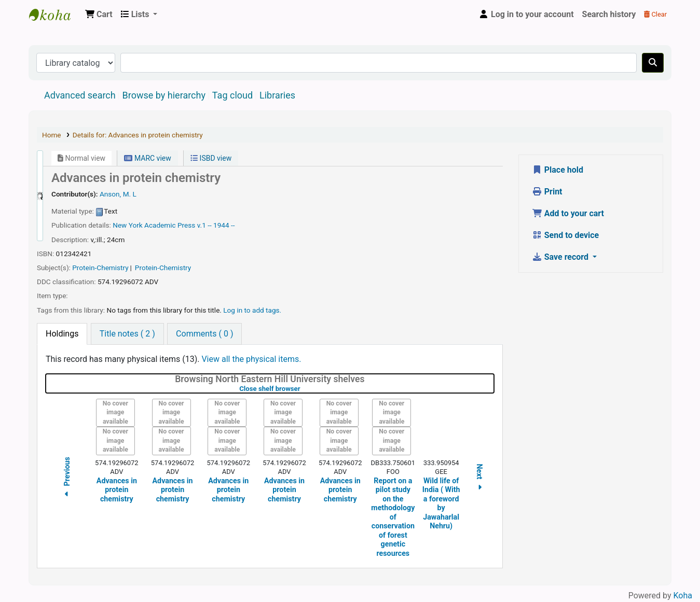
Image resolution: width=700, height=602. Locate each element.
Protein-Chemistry (100, 268)
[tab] (62, 334)
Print (547, 192)
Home (52, 135)
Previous (67, 478)
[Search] (653, 63)
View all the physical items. (251, 359)
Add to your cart (568, 213)
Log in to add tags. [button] (252, 310)
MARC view (147, 158)
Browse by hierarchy (164, 95)
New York (127, 225)
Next (479, 478)
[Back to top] (669, 570)
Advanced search (80, 95)
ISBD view (211, 158)
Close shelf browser (303, 389)
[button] (99, 15)
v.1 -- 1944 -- (216, 225)
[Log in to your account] (526, 15)
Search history (609, 14)
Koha (683, 596)
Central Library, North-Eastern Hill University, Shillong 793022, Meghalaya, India (55, 15)
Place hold (558, 170)
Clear (655, 14)
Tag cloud (232, 95)
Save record (561, 257)
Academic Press (170, 225)
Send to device (566, 235)
